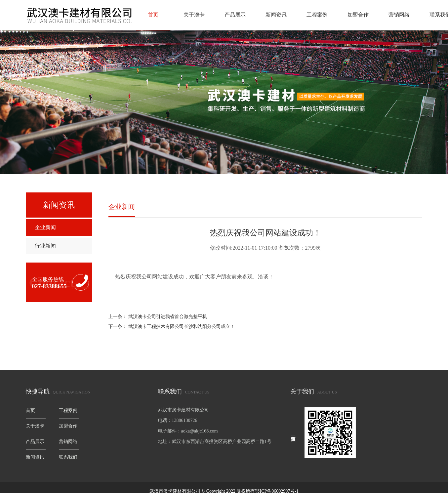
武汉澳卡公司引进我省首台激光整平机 (168, 317)
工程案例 (317, 15)
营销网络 (399, 15)
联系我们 (68, 457)
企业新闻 (45, 227)
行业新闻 (45, 246)
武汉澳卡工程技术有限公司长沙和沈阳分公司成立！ (182, 327)
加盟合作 (358, 15)
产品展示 (235, 15)
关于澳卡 (194, 15)
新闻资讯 (276, 15)
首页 (153, 15)
